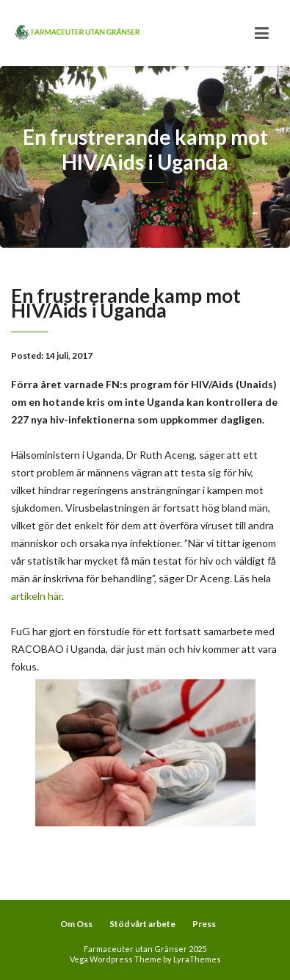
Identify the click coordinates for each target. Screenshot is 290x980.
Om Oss (76, 924)
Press (204, 924)
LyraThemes (197, 959)
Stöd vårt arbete (142, 924)
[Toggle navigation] (262, 33)
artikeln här (36, 596)
